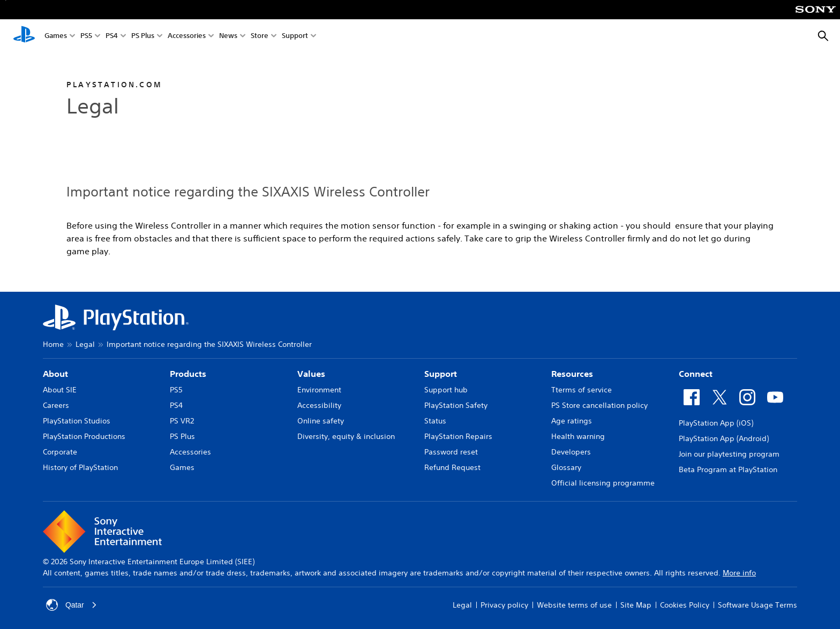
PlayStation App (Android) (724, 438)
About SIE (60, 390)
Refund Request (452, 467)
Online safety (321, 421)
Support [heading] (441, 374)
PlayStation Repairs (458, 436)
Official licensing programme (603, 483)
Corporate (60, 452)
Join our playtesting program (729, 454)
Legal (85, 344)
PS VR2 (182, 421)
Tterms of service (582, 390)
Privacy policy (504, 605)
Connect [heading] (696, 374)
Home (53, 344)
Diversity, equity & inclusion (346, 436)
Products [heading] (188, 374)
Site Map (636, 605)
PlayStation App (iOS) (716, 423)
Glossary (566, 467)
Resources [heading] (572, 374)
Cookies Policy (685, 605)
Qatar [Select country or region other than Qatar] (72, 605)
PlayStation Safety (456, 405)
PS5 (86, 37)
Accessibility (319, 405)
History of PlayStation (80, 467)
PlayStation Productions (84, 436)
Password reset (451, 452)
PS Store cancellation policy (599, 405)
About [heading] (55, 374)
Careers (56, 405)
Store (260, 37)
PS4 (112, 37)
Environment (319, 390)
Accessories (187, 37)
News (228, 37)
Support (295, 37)
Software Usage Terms (757, 605)
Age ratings (572, 421)
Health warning (578, 436)
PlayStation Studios (77, 421)
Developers (571, 452)
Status (435, 421)
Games (56, 37)
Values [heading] (311, 374)
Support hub (446, 390)
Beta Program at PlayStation (728, 469)
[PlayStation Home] (24, 36)
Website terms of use (574, 605)
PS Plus (143, 37)
